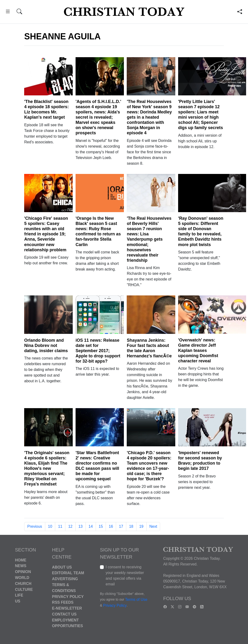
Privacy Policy (68, 596)
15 (101, 526)
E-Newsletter (67, 608)
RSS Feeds (63, 602)
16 (111, 526)
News (21, 566)
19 (141, 526)
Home (21, 560)
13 (81, 526)
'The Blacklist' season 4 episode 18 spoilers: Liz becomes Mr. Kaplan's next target (46, 109)
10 (50, 526)
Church (23, 584)
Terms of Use (136, 600)
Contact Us (64, 614)
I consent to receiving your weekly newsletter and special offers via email (125, 576)
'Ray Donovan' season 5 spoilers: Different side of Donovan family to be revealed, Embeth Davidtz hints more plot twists (201, 231)
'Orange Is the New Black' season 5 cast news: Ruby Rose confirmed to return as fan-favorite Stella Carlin (98, 231)
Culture (24, 589)
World (22, 578)
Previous (35, 526)
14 (91, 526)
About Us (62, 567)
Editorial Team (68, 573)
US (18, 601)
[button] (8, 12)
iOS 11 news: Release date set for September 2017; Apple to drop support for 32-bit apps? (98, 351)
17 (121, 526)
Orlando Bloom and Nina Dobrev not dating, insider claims (46, 345)
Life (19, 595)
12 (70, 526)
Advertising (65, 579)
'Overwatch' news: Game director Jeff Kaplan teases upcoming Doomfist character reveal (198, 350)
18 (131, 526)
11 (60, 526)
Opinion (23, 572)
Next (153, 526)
